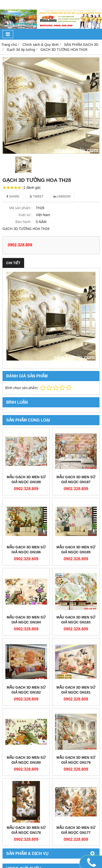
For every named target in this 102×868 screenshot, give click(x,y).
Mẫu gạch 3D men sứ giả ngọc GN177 (76, 830)
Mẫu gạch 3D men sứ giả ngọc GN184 (26, 620)
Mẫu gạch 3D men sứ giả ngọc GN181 (76, 690)
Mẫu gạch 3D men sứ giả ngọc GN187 (76, 479)
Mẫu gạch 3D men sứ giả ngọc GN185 (76, 550)
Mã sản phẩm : (21, 208)
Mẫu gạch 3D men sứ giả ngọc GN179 (76, 760)
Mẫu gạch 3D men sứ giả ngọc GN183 (76, 620)
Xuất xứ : (25, 215)
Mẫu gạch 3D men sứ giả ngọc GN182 (26, 690)
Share (13, 196)
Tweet (36, 196)
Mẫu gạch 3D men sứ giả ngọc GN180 (26, 760)
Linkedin (62, 196)
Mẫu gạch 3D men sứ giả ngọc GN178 (26, 830)
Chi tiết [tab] (13, 263)
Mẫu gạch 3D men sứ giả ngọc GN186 (26, 550)
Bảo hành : (24, 222)
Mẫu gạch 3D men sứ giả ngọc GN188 (26, 479)
